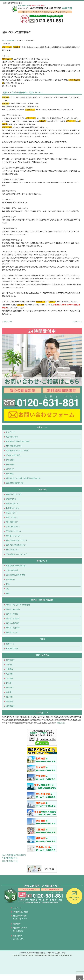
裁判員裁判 (10, 580)
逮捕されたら (11, 499)
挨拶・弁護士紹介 (18, 931)
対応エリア (10, 469)
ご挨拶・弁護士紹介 (13, 455)
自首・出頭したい (12, 550)
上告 (8, 589)
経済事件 (10, 697)
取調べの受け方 (12, 504)
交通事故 (10, 669)
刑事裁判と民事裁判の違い (16, 566)
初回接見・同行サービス (20, 919)
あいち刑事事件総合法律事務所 (14, 855)
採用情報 (10, 474)
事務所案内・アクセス (20, 928)
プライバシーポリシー (19, 939)
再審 (8, 593)
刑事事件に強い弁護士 (20, 912)
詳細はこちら (61, 723)
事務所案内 (10, 464)
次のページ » (77, 322)
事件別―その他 (12, 632)
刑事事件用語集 (12, 649)
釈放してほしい (12, 513)
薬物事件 (10, 701)
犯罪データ (10, 644)
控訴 (8, 584)
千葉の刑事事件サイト (10, 858)
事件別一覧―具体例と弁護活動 (18, 605)
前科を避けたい (12, 522)
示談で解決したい (13, 527)
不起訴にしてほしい (13, 531)
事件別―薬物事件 (13, 623)
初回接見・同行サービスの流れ (17, 451)
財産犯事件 (10, 706)
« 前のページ (7, 322)
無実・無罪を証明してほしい (16, 540)
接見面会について (13, 508)
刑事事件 (12, 41)
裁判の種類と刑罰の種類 (15, 575)
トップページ (11, 432)
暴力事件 (10, 688)
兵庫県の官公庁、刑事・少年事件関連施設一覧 (23, 478)
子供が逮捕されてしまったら (17, 554)
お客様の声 (10, 660)
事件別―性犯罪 (12, 614)
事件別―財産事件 (13, 619)
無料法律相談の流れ (14, 446)
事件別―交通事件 (13, 628)
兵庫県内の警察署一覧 (15, 483)
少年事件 (10, 678)
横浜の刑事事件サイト (10, 861)
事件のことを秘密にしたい (16, 545)
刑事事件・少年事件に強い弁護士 (18, 441)
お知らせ (9, 665)
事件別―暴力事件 (13, 609)
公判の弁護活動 (12, 570)
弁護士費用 (10, 460)
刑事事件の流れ (12, 437)
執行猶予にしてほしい (14, 536)
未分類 (9, 692)
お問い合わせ (17, 936)
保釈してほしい (12, 517)
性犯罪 (9, 683)
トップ (4, 41)
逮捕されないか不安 (14, 494)
